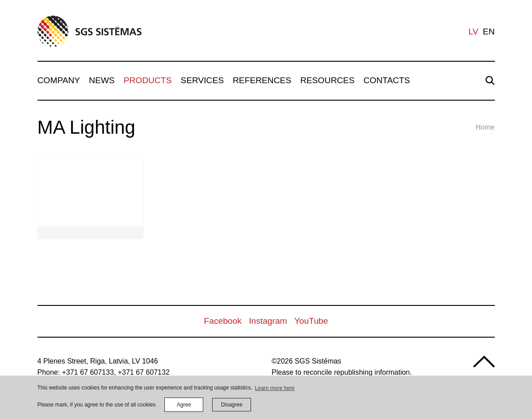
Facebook (223, 321)
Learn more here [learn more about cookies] (275, 388)
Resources (327, 80)
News (102, 80)
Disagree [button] (232, 405)
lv (473, 32)
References (262, 80)
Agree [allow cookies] (184, 405)
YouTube (311, 321)
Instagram (268, 321)
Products (148, 80)
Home (485, 127)
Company (59, 80)
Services (202, 80)
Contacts (387, 80)
